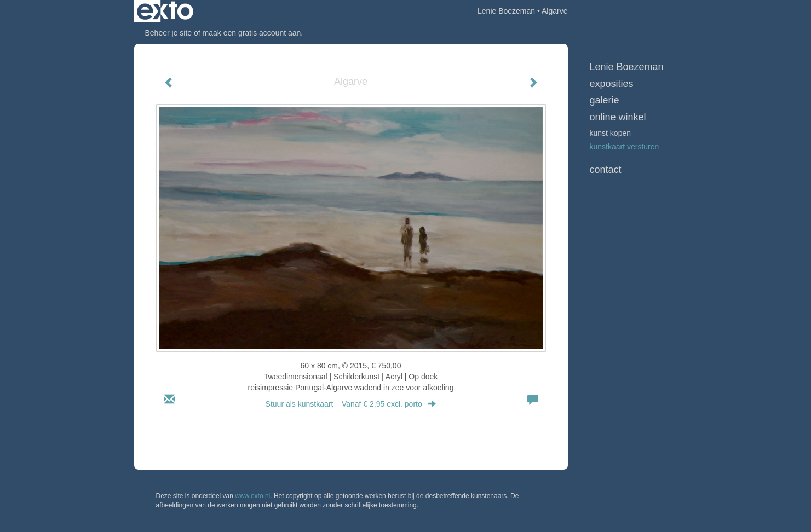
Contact (606, 170)
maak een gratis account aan (252, 33)
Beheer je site (169, 33)
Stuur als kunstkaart (351, 404)
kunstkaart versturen (625, 147)
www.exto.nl (252, 496)
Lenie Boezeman (506, 11)
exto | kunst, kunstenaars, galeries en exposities (165, 11)
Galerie (605, 100)
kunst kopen (611, 133)
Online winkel (618, 117)
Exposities (612, 84)
